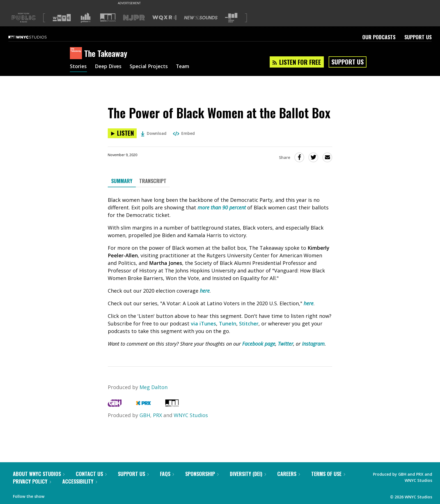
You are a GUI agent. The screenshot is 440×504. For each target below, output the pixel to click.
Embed (184, 133)
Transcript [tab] (153, 181)
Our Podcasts (379, 37)
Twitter (286, 344)
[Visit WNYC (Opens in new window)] (62, 18)
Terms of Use (328, 474)
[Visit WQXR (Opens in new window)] (164, 18)
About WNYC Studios (39, 474)
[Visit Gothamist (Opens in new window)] (86, 18)
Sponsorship (202, 474)
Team (185, 67)
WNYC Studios (191, 415)
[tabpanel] (220, 272)
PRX (157, 415)
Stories (78, 67)
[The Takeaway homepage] (77, 54)
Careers (289, 474)
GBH (145, 415)
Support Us (418, 37)
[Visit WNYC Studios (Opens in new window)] (108, 18)
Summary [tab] (122, 181)
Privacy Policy (32, 481)
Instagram (313, 344)
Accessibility (80, 481)
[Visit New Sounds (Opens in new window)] (201, 18)
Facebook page (259, 344)
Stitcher (249, 323)
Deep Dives (109, 67)
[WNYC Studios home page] (35, 37)
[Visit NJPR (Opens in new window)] (134, 18)
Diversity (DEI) (248, 474)
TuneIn (228, 323)
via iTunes (203, 323)
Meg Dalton (153, 387)
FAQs (167, 474)
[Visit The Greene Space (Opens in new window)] (231, 18)
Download (154, 133)
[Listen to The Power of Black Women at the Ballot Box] (122, 133)
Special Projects (151, 67)
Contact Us (91, 474)
